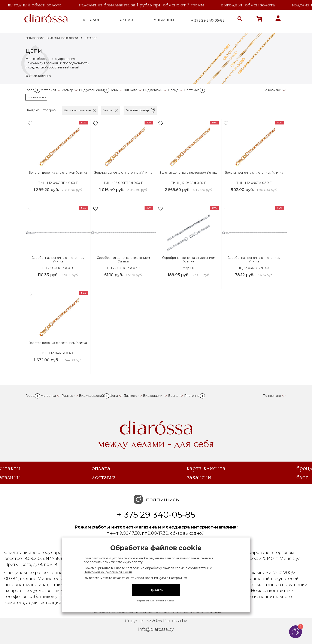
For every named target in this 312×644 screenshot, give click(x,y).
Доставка (104, 478)
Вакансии (199, 478)
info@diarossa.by (156, 630)
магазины (164, 19)
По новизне (272, 90)
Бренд (173, 90)
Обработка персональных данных (188, 612)
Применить (36, 97)
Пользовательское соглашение (122, 612)
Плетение (195, 90)
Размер (67, 90)
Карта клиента (206, 469)
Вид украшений (94, 90)
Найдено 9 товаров (41, 110)
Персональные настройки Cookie (156, 601)
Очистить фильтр (137, 110)
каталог (91, 19)
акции (127, 19)
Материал (48, 90)
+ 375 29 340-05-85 (208, 20)
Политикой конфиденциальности (108, 572)
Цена (114, 90)
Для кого (130, 90)
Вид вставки (153, 90)
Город (33, 90)
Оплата (101, 469)
